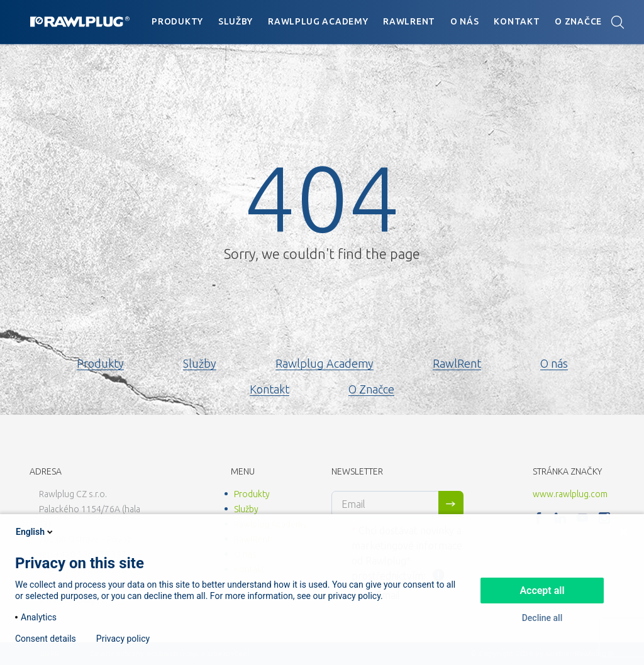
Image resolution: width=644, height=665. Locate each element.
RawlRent (409, 21)
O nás (465, 21)
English (35, 532)
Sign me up (451, 504)
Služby (236, 21)
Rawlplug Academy (318, 21)
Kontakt (517, 21)
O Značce (578, 21)
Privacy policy (123, 639)
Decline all (542, 618)
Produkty (177, 21)
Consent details (46, 639)
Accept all (542, 591)
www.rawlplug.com (570, 494)
